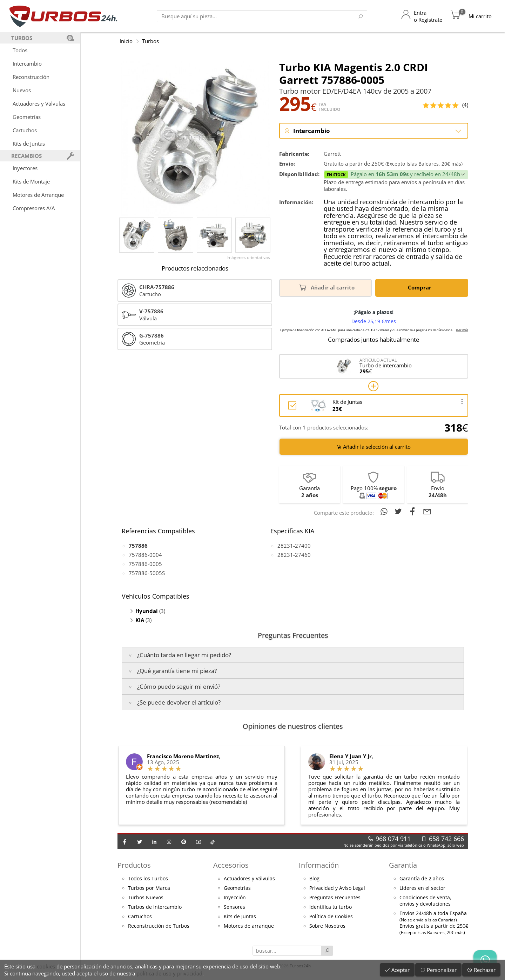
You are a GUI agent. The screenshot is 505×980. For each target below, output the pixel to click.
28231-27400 (294, 546)
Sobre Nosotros (327, 926)
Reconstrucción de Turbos (159, 926)
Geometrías (27, 117)
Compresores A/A (34, 208)
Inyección (235, 898)
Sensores (234, 907)
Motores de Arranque (38, 195)
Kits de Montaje (31, 181)
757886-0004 (145, 555)
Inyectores (25, 168)
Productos (134, 865)
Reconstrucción (31, 77)
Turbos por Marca (149, 888)
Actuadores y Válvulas (39, 104)
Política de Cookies (331, 917)
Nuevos (22, 90)
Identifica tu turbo (331, 907)
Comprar (421, 288)
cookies (46, 966)
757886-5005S (147, 573)
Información (319, 865)
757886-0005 (145, 564)
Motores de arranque (249, 926)
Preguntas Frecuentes (335, 898)
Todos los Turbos (148, 879)
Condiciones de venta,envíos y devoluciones (425, 901)
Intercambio (27, 64)
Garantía (403, 865)
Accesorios (231, 865)
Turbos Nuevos (146, 898)
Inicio (126, 41)
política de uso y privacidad (169, 973)
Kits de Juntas (29, 144)
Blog (314, 879)
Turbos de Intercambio (155, 907)
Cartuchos (25, 130)
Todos (20, 50)
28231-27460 (294, 555)
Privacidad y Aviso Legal (337, 888)
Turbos (150, 41)
